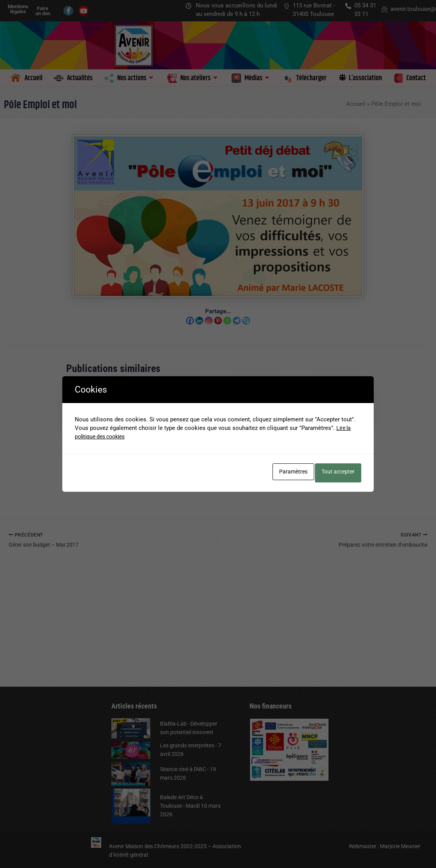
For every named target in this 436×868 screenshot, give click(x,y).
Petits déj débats (87, 481)
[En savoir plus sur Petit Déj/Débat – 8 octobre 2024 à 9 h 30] (179, 400)
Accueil (356, 104)
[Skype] (246, 321)
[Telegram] (237, 321)
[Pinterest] (218, 321)
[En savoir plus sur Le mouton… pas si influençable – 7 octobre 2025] (100, 408)
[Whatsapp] (227, 321)
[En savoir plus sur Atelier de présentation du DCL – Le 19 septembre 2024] (257, 405)
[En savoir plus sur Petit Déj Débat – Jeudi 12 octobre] (336, 405)
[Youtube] (84, 11)
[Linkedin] (199, 321)
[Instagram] (209, 321)
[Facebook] (68, 11)
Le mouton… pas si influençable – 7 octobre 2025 (96, 455)
